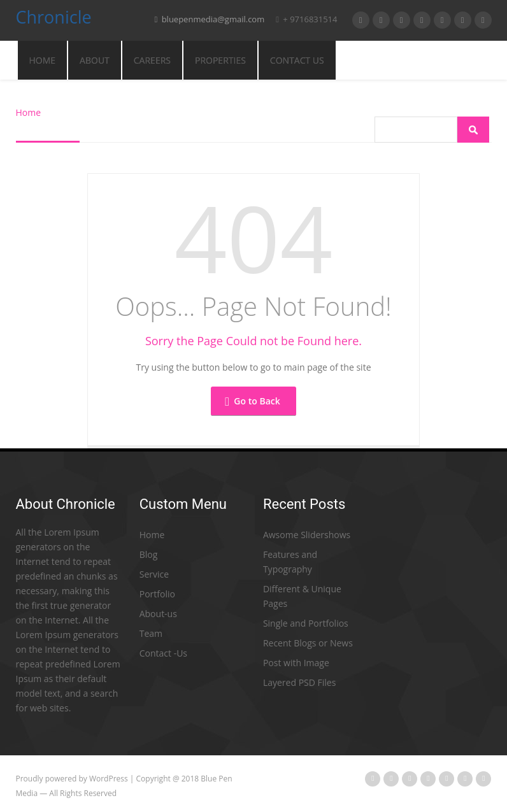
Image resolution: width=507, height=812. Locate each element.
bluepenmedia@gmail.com (210, 19)
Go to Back (252, 401)
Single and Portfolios (306, 623)
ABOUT (95, 60)
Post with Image (296, 663)
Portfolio (157, 594)
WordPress (109, 779)
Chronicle (54, 19)
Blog (149, 554)
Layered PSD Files (299, 682)
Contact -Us (163, 653)
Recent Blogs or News (308, 643)
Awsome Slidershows (307, 535)
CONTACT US (297, 60)
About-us (158, 614)
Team (151, 633)
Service (154, 574)
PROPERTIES (220, 60)
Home (43, 60)
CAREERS (152, 60)
